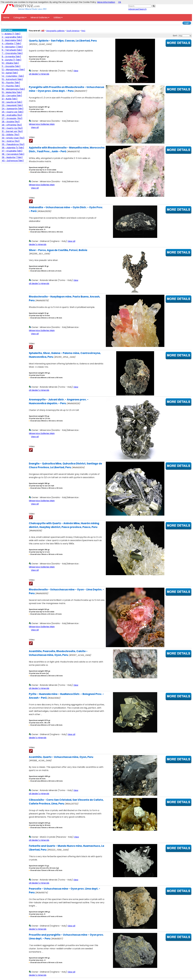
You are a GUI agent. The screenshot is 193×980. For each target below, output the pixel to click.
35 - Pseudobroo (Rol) (13, 144)
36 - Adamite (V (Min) (13, 148)
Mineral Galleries (40, 18)
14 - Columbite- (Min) (13, 76)
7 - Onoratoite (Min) (12, 53)
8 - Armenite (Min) (11, 57)
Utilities (58, 18)
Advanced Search (137, 9)
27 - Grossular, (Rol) (12, 118)
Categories (20, 18)
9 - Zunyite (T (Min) (12, 60)
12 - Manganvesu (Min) (13, 70)
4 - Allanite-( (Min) (12, 44)
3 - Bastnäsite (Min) (12, 40)
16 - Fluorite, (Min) (11, 83)
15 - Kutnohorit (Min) (12, 79)
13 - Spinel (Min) (10, 73)
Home (6, 18)
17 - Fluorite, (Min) (11, 86)
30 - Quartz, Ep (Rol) (12, 128)
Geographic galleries (55, 31)
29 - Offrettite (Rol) (12, 125)
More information (106, 2)
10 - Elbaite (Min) (10, 63)
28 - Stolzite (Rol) (11, 122)
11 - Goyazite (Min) (11, 66)
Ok (120, 2)
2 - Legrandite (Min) (12, 37)
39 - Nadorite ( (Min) (12, 157)
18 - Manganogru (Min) (13, 89)
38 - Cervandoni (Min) (13, 154)
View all (35, 127)
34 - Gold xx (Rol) (11, 141)
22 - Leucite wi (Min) (12, 102)
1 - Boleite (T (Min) (11, 34)
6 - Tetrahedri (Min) (12, 50)
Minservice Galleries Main (42, 124)
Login (187, 23)
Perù (83, 31)
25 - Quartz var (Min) (13, 112)
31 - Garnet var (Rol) (12, 131)
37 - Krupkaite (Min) (12, 151)
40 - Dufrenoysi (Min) (13, 161)
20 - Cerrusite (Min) (12, 96)
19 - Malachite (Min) (12, 92)
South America (73, 31)
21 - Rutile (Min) (10, 99)
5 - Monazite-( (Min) (12, 47)
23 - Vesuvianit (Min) (12, 105)
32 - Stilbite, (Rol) (11, 135)
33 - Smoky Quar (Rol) (13, 138)
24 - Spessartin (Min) (13, 109)
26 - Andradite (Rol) (12, 115)
